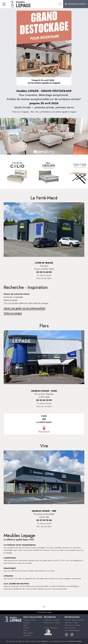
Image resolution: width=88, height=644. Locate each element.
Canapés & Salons (30, 620)
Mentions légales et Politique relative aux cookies (74, 621)
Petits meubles (28, 633)
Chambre (27, 628)
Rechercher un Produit (76, 4)
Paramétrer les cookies (72, 625)
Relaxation (27, 623)
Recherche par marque (52, 623)
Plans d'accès (44, 430)
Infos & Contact (70, 628)
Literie (25, 630)
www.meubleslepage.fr (72, 630)
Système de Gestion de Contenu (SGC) (33, 641)
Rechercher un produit (52, 620)
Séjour (25, 625)
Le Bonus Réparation (51, 628)
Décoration (27, 635)
